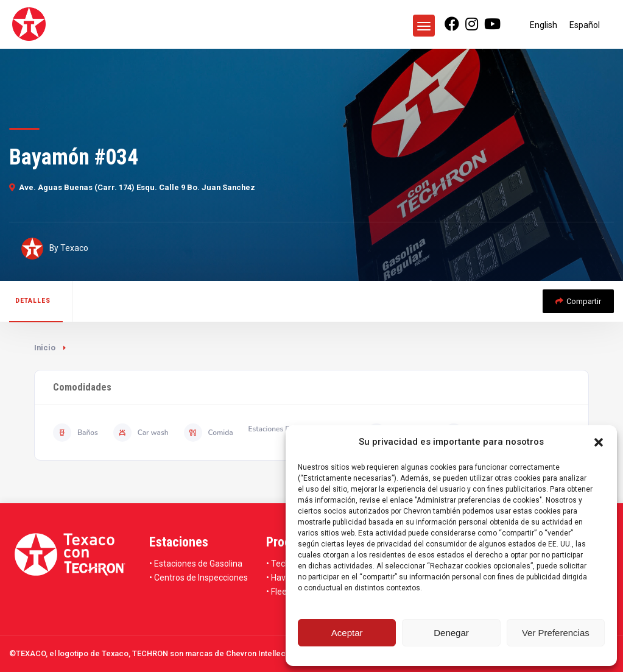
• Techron (284, 564)
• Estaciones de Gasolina (196, 564)
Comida (209, 433)
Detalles (33, 301)
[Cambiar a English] (544, 25)
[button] (599, 442)
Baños (76, 433)
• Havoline (285, 578)
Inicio (45, 348)
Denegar (451, 633)
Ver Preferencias (556, 633)
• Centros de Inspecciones (199, 578)
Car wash (141, 433)
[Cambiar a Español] (585, 25)
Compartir (578, 301)
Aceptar (347, 633)
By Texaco (55, 249)
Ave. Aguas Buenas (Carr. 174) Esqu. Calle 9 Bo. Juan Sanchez (132, 187)
